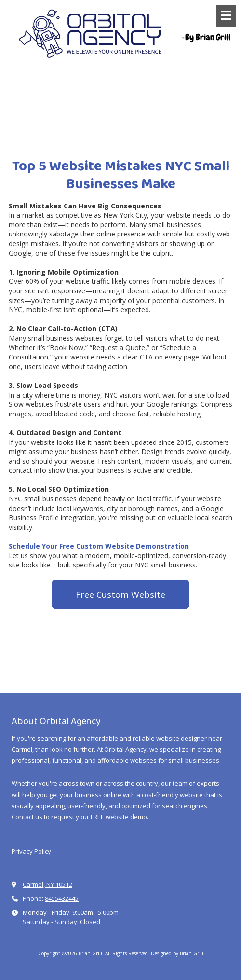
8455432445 (62, 898)
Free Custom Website (120, 594)
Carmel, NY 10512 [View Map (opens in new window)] (47, 884)
